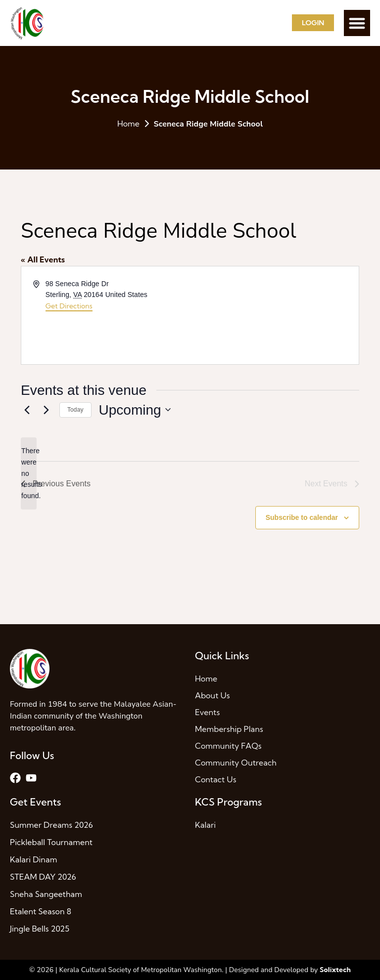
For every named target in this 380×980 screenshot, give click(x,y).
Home (128, 124)
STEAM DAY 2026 (43, 877)
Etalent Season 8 (41, 911)
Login (313, 23)
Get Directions (69, 306)
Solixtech (335, 970)
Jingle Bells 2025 (40, 929)
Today (75, 410)
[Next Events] (46, 410)
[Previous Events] (27, 410)
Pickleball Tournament (51, 842)
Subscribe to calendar (302, 517)
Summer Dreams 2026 (51, 825)
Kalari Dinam (33, 859)
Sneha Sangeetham (46, 894)
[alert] (29, 473)
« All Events (43, 259)
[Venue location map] (274, 315)
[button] (357, 23)
